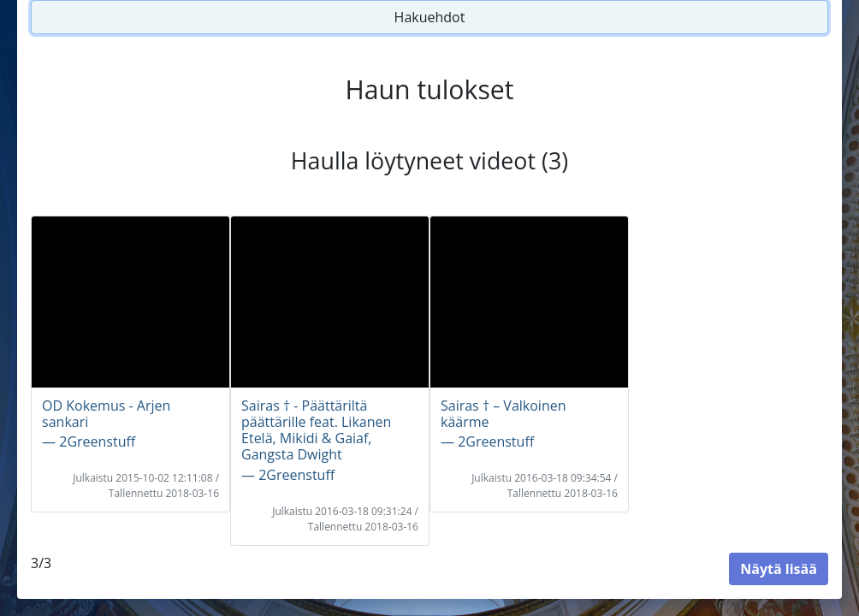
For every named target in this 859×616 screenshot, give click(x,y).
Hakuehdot (430, 17)
